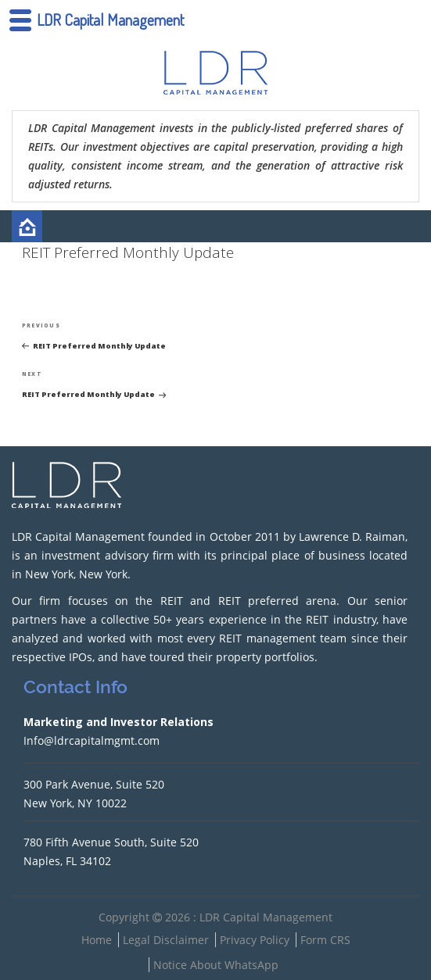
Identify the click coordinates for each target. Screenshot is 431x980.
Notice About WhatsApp (216, 965)
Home (97, 940)
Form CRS (325, 940)
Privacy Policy (255, 940)
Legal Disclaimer (166, 940)
